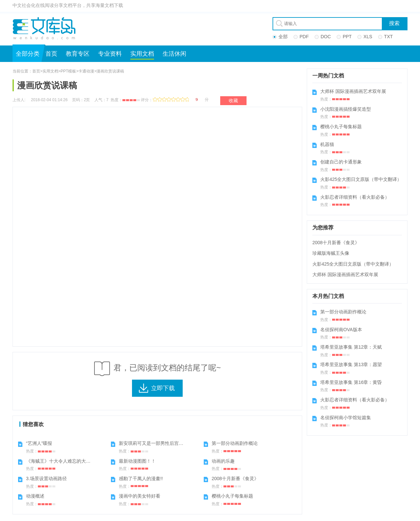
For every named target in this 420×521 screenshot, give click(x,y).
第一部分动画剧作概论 (235, 443)
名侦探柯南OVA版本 (341, 330)
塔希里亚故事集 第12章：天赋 (351, 347)
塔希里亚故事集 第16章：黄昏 (351, 382)
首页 (51, 54)
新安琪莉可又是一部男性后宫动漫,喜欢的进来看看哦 (172, 443)
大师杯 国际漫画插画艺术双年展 (353, 91)
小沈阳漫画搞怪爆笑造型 (346, 109)
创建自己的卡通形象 (341, 162)
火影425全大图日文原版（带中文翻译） (361, 179)
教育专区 (78, 54)
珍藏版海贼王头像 (331, 253)
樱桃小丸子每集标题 (232, 496)
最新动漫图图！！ (137, 461)
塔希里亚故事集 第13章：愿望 (351, 364)
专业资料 (110, 54)
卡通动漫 (86, 71)
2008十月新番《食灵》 (235, 478)
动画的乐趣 (223, 461)
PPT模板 (68, 71)
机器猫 (327, 144)
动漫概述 (35, 496)
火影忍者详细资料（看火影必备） (355, 197)
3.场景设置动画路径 (46, 478)
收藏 (233, 101)
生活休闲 (174, 54)
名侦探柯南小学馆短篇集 (346, 418)
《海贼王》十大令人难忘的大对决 (61, 461)
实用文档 (142, 54)
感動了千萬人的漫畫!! (141, 478)
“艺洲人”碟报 (39, 443)
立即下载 (163, 388)
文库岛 (46, 28)
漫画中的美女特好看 (140, 496)
